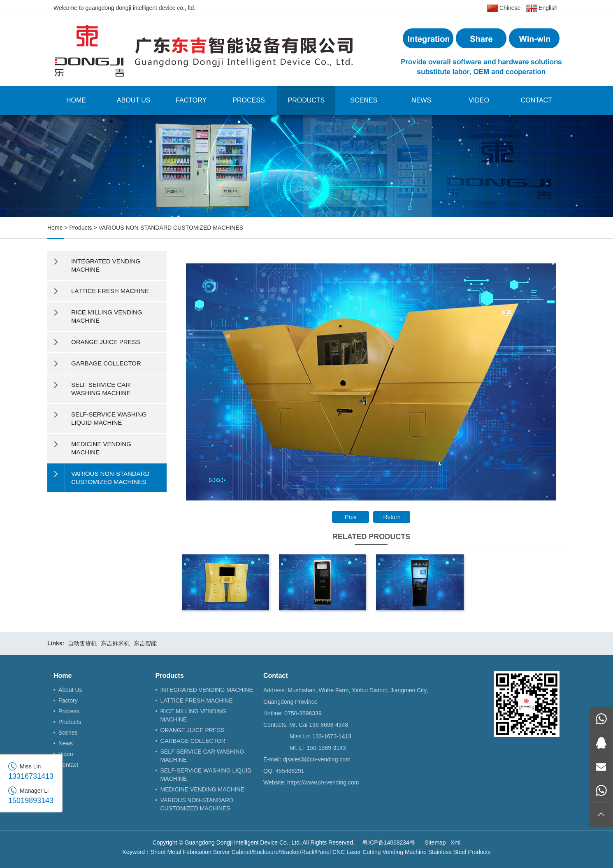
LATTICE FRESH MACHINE (197, 700)
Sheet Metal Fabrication (181, 852)
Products (306, 100)
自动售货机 (82, 643)
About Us (134, 100)
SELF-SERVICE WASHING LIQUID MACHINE (206, 775)
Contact (536, 100)
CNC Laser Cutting (357, 852)
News (421, 100)
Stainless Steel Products (460, 852)
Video (479, 100)
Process (248, 100)
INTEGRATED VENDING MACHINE (207, 690)
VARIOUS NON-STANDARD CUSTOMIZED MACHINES (171, 228)
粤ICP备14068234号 (389, 842)
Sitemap (435, 842)
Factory (191, 100)
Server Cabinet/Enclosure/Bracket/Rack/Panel (272, 852)
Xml (455, 842)
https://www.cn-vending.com (323, 782)
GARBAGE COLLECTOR (193, 741)
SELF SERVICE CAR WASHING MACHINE (202, 756)
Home (76, 100)
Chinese (504, 8)
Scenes (364, 100)
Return (392, 517)
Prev (351, 517)
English (542, 8)
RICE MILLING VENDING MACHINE (194, 715)
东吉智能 (145, 643)
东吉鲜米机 (115, 643)
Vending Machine (404, 852)
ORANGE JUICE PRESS (193, 730)
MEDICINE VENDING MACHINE (203, 789)
